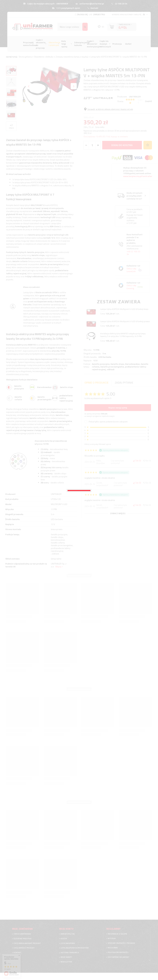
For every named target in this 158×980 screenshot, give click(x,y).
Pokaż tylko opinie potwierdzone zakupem (108, 420)
